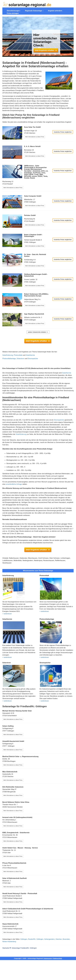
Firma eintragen (13, 13)
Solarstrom (20, 359)
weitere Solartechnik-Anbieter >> (38, 332)
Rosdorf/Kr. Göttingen (36, 939)
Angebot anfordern (55, 11)
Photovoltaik (18, 355)
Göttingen (24, 939)
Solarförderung (8, 355)
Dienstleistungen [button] (14, 11)
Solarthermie (30, 355)
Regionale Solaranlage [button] (34, 11)
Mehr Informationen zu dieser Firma (35, 137)
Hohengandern (49, 939)
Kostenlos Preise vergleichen (63, 132)
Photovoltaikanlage (9, 359)
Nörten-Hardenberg (9, 942)
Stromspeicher (33, 359)
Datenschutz (58, 958)
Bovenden (66, 939)
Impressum (48, 958)
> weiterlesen (7, 614)
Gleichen (59, 939)
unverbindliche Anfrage (14, 484)
